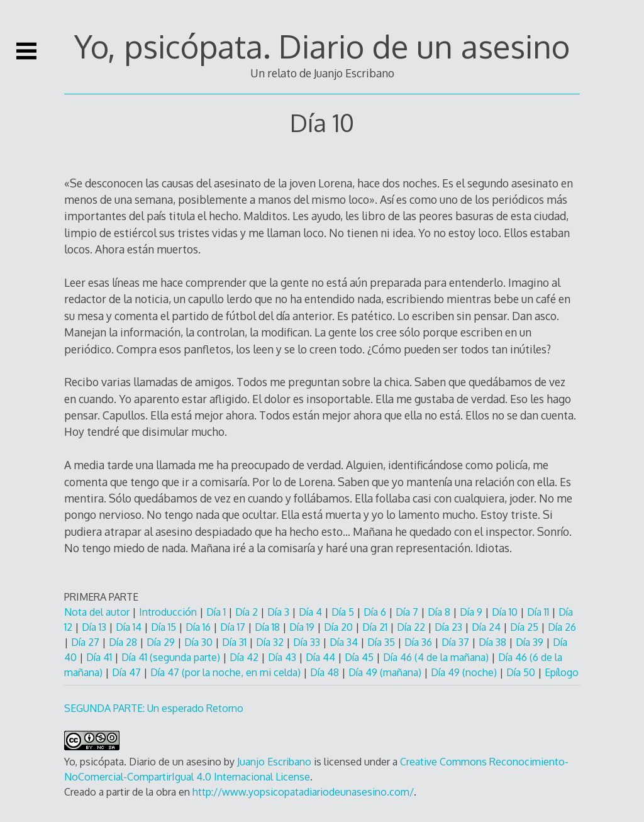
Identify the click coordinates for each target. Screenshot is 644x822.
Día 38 (494, 642)
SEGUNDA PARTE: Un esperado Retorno (154, 708)
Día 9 (472, 612)
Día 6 (376, 612)
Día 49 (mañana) (386, 672)
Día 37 (457, 642)
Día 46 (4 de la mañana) (437, 657)
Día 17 (234, 627)
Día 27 (86, 642)
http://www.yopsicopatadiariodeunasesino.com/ (303, 792)
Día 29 (162, 642)
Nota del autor (97, 612)
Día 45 (360, 657)
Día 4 (310, 612)
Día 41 (100, 657)
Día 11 (538, 612)
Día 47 (128, 672)
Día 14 (130, 627)
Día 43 (283, 657)
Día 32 (271, 642)
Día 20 (340, 627)
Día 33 (308, 642)
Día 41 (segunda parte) (171, 657)
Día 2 (247, 612)
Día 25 (524, 627)
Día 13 (95, 627)
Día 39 (531, 642)
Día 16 (198, 627)
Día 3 (278, 612)
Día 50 (522, 672)
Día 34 (345, 642)
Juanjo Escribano (274, 762)
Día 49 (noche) (465, 672)
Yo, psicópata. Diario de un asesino (322, 46)
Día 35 (382, 642)
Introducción (168, 612)
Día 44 (322, 657)
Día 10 (506, 612)
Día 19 (303, 627)
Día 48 (326, 672)
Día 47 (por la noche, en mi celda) (227, 672)
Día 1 (216, 612)
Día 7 (408, 612)
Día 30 (200, 642)
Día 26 (562, 627)
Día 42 (245, 657)
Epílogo (562, 672)
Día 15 (165, 627)
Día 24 (487, 627)
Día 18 (269, 627)
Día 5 (344, 612)
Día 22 (412, 627)
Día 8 (440, 612)
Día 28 (124, 642)
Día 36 (419, 642)
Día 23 (450, 627)
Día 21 (375, 627)
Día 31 (234, 642)
